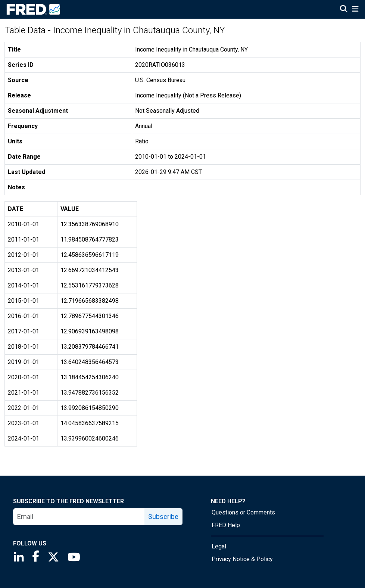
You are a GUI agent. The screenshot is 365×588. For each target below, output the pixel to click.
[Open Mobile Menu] (355, 10)
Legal (219, 546)
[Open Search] (344, 10)
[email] (79, 517)
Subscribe (163, 517)
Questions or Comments (243, 512)
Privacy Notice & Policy (242, 559)
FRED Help (226, 525)
